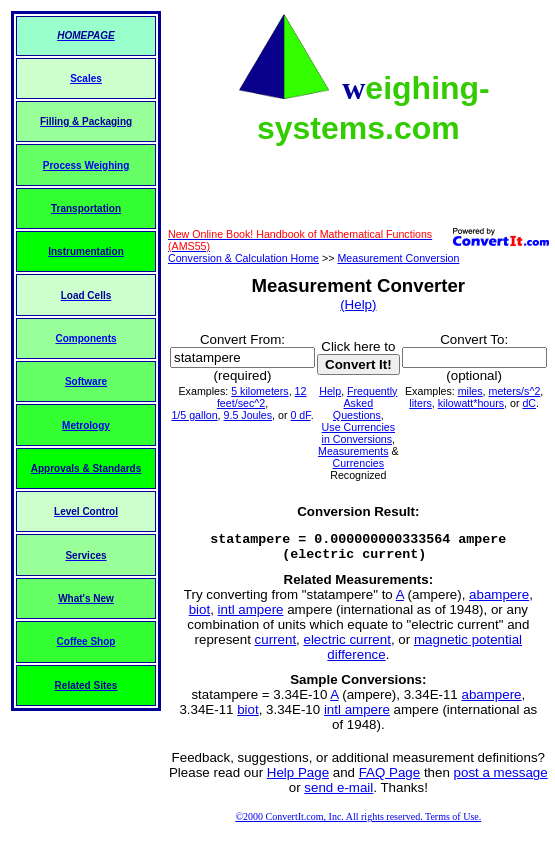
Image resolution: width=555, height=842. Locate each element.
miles (470, 391)
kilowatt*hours (471, 403)
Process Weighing (86, 165)
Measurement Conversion (398, 258)
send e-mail (338, 793)
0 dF (300, 415)
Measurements (353, 451)
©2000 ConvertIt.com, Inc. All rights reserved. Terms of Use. (358, 822)
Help (330, 391)
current (275, 645)
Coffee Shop (86, 641)
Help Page (298, 778)
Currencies (359, 463)
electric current (347, 645)
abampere (499, 600)
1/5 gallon (194, 415)
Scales (86, 78)
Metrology (86, 425)
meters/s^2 (515, 391)
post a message (501, 778)
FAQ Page (390, 778)
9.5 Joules (248, 415)
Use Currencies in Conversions (358, 433)
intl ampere (251, 615)
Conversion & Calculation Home (243, 258)
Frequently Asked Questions (365, 403)
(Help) (358, 304)
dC (529, 403)
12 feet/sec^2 (262, 397)
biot (200, 615)
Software (86, 381)
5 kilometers (259, 391)
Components (85, 338)
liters (420, 403)
